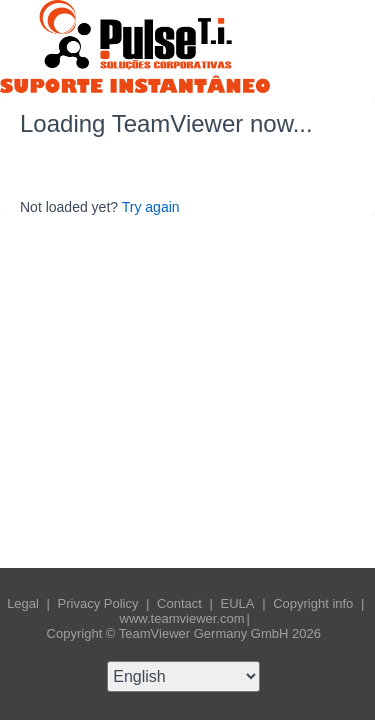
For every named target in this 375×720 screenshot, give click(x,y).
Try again (151, 207)
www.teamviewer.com (182, 618)
